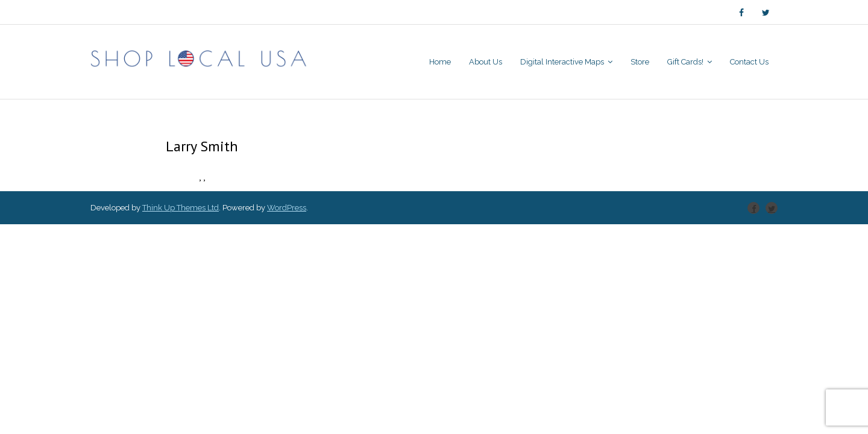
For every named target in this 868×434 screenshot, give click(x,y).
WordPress (287, 208)
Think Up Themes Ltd (181, 208)
